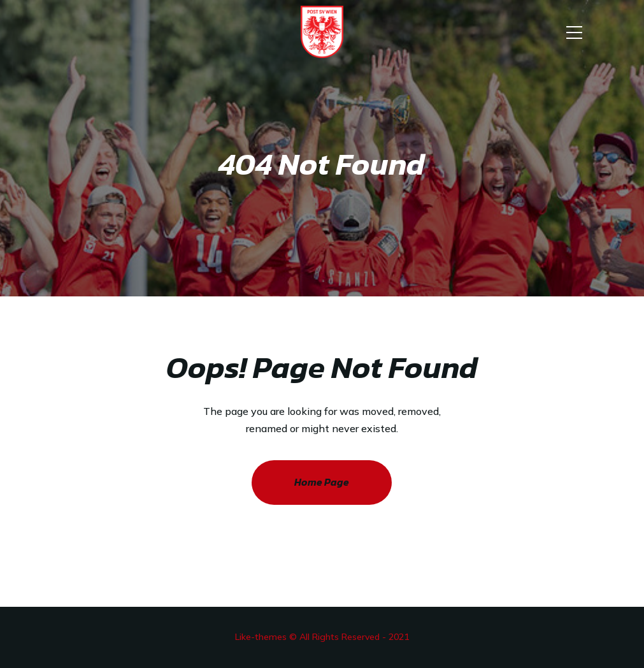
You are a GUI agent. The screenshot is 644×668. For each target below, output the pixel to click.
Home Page (322, 482)
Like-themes (261, 637)
